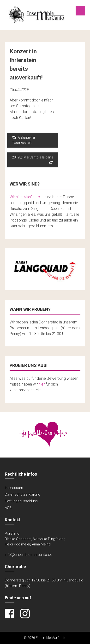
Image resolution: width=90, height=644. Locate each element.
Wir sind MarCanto (25, 197)
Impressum (14, 488)
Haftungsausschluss (21, 501)
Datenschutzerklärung (23, 494)
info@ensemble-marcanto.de (29, 555)
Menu (80, 11)
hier (42, 384)
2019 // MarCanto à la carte (33, 160)
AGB (8, 508)
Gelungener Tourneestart (24, 140)
